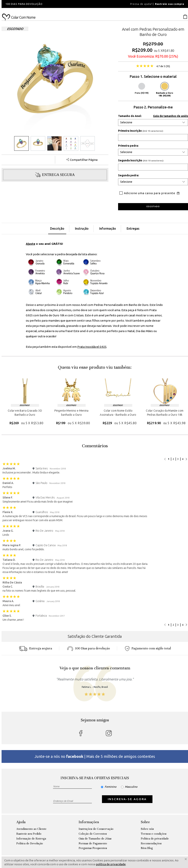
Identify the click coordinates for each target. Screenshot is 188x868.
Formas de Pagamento (93, 843)
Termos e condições (154, 834)
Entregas (133, 228)
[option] (54, 4)
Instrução (82, 228)
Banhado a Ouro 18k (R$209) (164, 90)
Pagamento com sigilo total (148, 648)
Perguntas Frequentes (93, 848)
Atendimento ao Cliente (31, 829)
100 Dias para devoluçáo (88, 648)
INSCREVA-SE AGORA (127, 799)
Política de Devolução (30, 843)
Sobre (145, 822)
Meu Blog (147, 848)
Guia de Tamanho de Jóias (95, 839)
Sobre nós (147, 829)
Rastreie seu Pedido (29, 834)
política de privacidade (111, 864)
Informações (89, 822)
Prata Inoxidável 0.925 (92, 347)
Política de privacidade (155, 839)
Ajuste (30, 244)
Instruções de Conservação (96, 829)
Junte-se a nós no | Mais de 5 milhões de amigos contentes (95, 756)
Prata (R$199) (142, 88)
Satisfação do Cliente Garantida (95, 636)
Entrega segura (35, 648)
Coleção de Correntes (93, 834)
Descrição (57, 228)
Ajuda (21, 822)
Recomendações (151, 843)
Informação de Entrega (31, 839)
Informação (108, 228)
